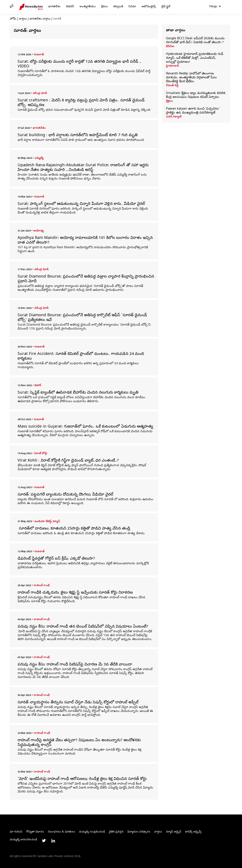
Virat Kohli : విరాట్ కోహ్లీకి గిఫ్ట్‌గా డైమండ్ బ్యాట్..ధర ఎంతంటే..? (68, 461)
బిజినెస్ (70, 7)
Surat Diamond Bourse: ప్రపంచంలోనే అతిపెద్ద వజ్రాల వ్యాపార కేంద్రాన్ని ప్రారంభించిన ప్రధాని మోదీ (86, 279)
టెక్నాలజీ (118, 7)
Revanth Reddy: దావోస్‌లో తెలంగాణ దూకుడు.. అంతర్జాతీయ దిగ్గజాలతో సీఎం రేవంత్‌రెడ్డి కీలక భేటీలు (191, 78)
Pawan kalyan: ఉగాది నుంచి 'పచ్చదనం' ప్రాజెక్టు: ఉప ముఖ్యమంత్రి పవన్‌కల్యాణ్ (193, 111)
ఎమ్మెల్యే (39, 158)
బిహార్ (38, 386)
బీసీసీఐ (170, 47)
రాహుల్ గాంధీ (42, 586)
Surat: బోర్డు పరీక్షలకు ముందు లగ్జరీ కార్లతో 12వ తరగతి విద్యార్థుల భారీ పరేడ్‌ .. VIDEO (80, 64)
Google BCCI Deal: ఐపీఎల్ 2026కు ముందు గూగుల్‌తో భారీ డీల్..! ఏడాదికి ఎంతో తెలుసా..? (195, 41)
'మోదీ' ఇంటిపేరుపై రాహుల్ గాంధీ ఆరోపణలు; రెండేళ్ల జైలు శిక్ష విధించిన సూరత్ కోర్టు (82, 779)
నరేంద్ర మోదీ (40, 93)
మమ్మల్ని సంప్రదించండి (92, 832)
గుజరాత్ (39, 55)
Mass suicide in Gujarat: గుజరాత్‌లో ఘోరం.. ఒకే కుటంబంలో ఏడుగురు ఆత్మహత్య (85, 427)
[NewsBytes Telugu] (31, 7)
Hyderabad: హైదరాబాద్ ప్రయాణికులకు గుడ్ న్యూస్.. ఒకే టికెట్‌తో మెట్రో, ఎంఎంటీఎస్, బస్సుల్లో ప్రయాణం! (195, 58)
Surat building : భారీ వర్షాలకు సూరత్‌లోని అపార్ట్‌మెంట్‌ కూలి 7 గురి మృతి (78, 136)
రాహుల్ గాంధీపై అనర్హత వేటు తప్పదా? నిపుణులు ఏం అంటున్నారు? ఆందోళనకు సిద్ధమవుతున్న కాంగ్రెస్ (79, 743)
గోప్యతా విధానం (35, 832)
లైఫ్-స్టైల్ (166, 7)
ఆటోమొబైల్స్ (149, 7)
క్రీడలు (105, 7)
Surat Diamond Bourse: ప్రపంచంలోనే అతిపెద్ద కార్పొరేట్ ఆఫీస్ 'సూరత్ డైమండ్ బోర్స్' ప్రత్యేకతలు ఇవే (82, 318)
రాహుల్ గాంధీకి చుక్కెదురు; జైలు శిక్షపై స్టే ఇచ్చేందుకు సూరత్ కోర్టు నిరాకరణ (76, 593)
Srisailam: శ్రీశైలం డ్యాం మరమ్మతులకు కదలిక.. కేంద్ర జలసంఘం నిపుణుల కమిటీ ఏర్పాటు (196, 95)
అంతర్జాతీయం (88, 7)
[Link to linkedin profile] (53, 841)
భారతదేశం (54, 7)
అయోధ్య (39, 231)
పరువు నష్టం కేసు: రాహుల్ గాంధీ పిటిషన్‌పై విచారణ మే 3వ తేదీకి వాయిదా (75, 665)
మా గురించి (16, 832)
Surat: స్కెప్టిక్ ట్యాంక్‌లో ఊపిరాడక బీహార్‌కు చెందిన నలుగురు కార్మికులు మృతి (79, 393)
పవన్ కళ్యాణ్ (174, 117)
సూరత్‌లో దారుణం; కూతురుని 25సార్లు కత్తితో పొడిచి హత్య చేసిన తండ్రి (74, 529)
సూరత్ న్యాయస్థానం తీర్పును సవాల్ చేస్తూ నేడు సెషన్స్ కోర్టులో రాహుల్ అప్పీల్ (78, 703)
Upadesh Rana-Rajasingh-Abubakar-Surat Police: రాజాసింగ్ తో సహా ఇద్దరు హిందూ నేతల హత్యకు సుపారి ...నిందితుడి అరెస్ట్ (83, 168)
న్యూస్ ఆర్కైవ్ (174, 832)
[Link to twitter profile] (44, 841)
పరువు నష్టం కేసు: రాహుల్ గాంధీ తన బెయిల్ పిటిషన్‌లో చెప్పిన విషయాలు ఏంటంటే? (83, 627)
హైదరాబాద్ (172, 66)
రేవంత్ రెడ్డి (172, 86)
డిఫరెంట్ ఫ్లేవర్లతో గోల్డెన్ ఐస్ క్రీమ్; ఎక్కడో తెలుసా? (57, 559)
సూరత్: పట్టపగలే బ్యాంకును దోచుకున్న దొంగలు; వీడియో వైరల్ (66, 495)
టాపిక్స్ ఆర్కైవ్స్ (193, 832)
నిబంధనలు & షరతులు (61, 832)
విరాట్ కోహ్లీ (41, 454)
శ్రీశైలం (169, 101)
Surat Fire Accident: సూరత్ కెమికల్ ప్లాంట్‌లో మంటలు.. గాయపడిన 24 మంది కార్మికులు (81, 357)
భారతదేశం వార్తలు (40, 19)
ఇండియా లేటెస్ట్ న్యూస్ (47, 522)
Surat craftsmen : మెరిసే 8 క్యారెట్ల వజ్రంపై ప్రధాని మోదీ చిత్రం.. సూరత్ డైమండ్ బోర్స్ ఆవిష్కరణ (81, 103)
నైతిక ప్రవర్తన (116, 832)
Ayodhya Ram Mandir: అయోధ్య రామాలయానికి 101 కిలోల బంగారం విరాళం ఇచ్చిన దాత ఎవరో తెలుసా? (85, 241)
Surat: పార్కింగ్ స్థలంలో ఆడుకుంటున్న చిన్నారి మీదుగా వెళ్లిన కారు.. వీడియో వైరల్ (82, 204)
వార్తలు (23, 19)
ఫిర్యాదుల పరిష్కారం (139, 832)
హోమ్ (13, 19)
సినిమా (132, 7)
